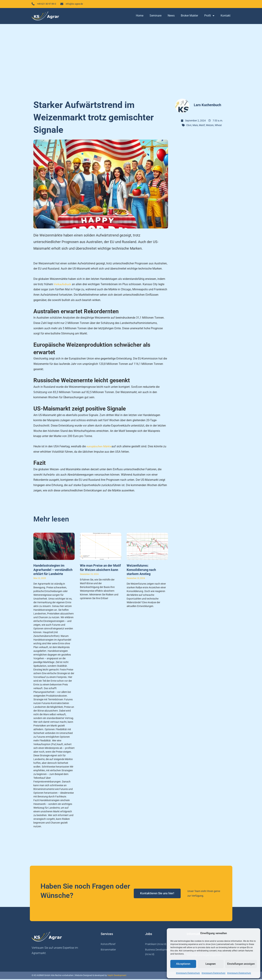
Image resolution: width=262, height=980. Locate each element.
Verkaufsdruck (63, 285)
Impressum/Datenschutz (188, 973)
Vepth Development (117, 976)
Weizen (210, 126)
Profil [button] (209, 17)
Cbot (189, 126)
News (171, 16)
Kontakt (225, 16)
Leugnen (211, 964)
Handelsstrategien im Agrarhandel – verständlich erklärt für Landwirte (53, 571)
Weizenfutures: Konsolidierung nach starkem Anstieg (141, 571)
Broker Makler (189, 16)
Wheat (218, 126)
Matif (202, 126)
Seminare (156, 16)
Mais (195, 126)
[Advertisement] (131, 60)
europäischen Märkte (100, 447)
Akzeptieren (183, 964)
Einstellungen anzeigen (241, 964)
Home (140, 16)
